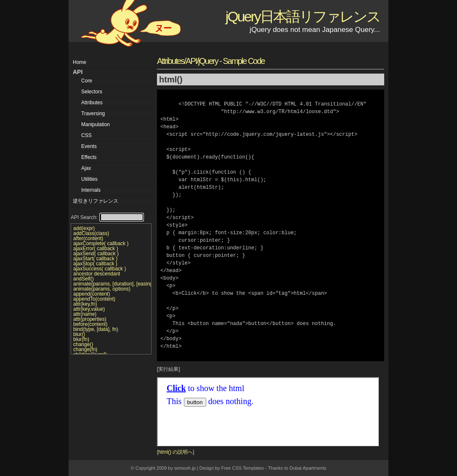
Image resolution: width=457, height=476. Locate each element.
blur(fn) (81, 339)
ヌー (163, 28)
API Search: (107, 217)
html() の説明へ (175, 452)
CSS (86, 135)
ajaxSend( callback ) (96, 254)
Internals (91, 190)
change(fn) (85, 349)
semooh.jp (185, 468)
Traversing (93, 114)
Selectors (92, 92)
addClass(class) (91, 233)
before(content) (90, 324)
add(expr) (84, 228)
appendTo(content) (94, 299)
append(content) (92, 294)
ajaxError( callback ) (96, 249)
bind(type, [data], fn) (96, 329)
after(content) (88, 238)
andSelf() (84, 279)
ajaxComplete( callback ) (101, 243)
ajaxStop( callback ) (95, 264)
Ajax (86, 168)
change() (83, 344)
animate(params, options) (102, 289)
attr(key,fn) (85, 304)
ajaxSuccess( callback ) (100, 269)
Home (80, 62)
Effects (89, 157)
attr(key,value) (89, 309)
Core (87, 81)
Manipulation (96, 124)
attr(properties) (90, 319)
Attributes (92, 103)
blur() (79, 334)
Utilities (89, 179)
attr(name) (85, 314)
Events (89, 146)
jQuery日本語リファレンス (303, 16)
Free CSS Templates (243, 468)
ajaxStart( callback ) (95, 259)
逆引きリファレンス (96, 201)
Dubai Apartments (308, 468)
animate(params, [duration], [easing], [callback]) (111, 284)
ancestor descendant (97, 274)
